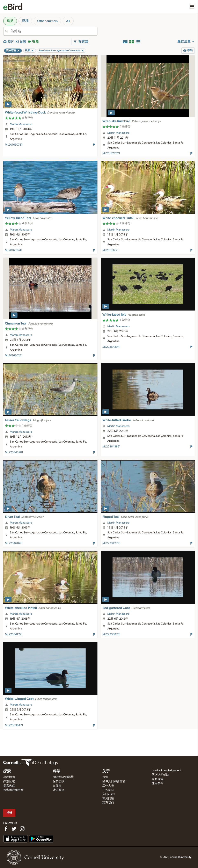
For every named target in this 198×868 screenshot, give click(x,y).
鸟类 (10, 21)
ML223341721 (14, 634)
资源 (105, 777)
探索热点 (9, 786)
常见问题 (108, 798)
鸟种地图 (9, 777)
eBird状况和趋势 (63, 777)
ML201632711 (111, 250)
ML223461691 (14, 543)
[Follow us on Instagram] (22, 829)
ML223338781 (111, 634)
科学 (57, 771)
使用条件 (157, 783)
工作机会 (108, 790)
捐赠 (9, 813)
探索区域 (9, 781)
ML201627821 (111, 153)
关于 (106, 771)
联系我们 (108, 803)
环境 (25, 21)
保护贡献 (59, 781)
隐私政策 (157, 779)
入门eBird (108, 794)
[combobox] (54, 31)
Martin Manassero (21, 124)
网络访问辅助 (160, 775)
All (68, 21)
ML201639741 (14, 250)
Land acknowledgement (166, 771)
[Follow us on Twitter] (14, 829)
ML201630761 (14, 145)
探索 (7, 771)
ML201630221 (14, 356)
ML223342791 (111, 543)
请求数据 (59, 790)
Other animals (47, 21)
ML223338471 (14, 725)
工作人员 (108, 786)
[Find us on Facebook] (6, 829)
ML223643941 (111, 347)
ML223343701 (14, 452)
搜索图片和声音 (13, 790)
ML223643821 (111, 447)
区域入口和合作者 (114, 781)
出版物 (57, 786)
